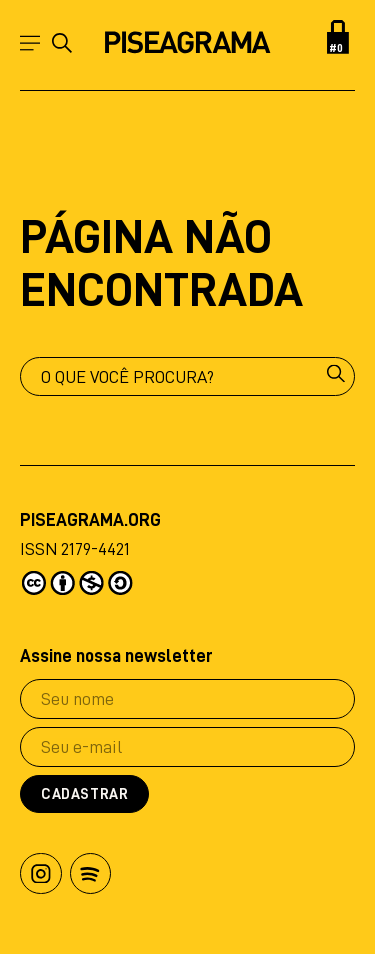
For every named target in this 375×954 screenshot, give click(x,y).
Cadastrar (84, 794)
